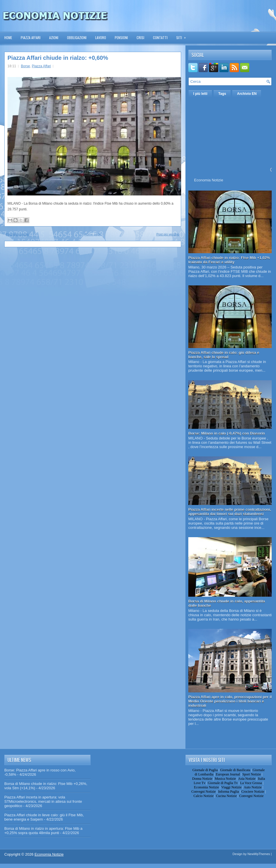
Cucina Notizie (226, 796)
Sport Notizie (252, 774)
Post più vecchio (168, 234)
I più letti (200, 94)
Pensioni (121, 38)
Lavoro (101, 38)
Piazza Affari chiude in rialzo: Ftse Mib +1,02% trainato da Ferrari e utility (229, 260)
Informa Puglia (229, 792)
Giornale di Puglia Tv (223, 783)
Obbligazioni (77, 38)
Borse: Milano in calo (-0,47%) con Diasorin (227, 433)
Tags (222, 94)
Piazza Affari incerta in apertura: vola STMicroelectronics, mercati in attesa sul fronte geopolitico (43, 801)
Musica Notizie (225, 779)
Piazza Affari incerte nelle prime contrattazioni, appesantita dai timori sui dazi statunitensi (230, 512)
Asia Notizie (247, 779)
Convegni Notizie (203, 792)
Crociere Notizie (253, 792)
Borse (25, 66)
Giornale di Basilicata (235, 770)
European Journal (228, 774)
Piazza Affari (31, 38)
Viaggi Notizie (231, 787)
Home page (93, 234)
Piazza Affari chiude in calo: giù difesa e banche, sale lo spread (224, 355)
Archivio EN (247, 94)
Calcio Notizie (204, 796)
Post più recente (18, 234)
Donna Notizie (202, 779)
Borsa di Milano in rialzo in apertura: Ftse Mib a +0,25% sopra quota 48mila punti (43, 831)
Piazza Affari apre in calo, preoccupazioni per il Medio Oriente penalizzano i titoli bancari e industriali (230, 701)
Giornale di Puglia (205, 770)
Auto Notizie (253, 787)
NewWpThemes (259, 854)
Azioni (54, 38)
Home (8, 38)
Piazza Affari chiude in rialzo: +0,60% (58, 58)
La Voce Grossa (251, 783)
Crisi (140, 38)
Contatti (160, 38)
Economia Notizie (209, 180)
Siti (183, 36)
